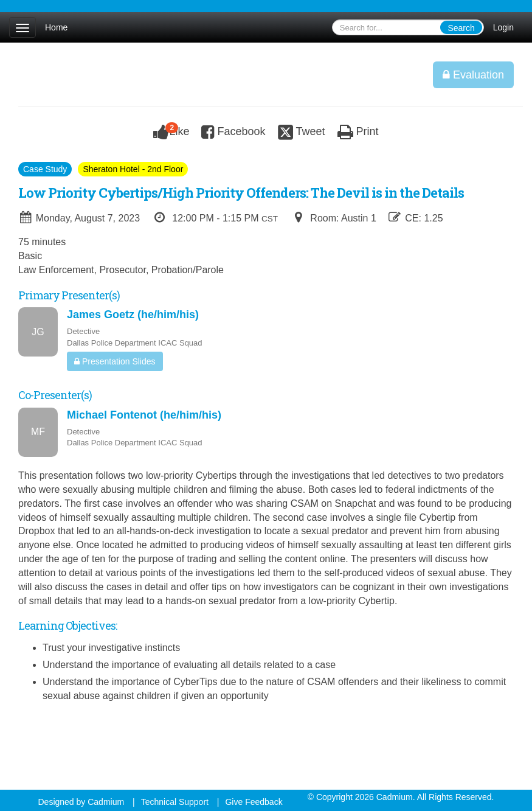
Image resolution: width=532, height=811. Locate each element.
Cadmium (106, 802)
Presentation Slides (115, 361)
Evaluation (473, 75)
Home (56, 27)
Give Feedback (254, 802)
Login (503, 27)
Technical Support (175, 802)
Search (461, 28)
